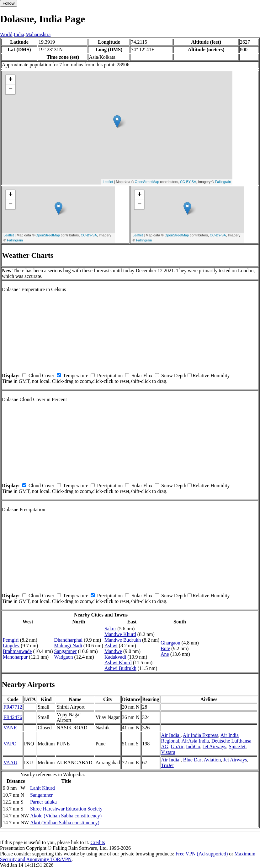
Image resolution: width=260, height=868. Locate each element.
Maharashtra (38, 34)
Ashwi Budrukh (120, 668)
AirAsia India (195, 741)
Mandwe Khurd (120, 634)
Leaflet (108, 182)
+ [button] (11, 80)
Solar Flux (142, 376)
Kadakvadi (115, 657)
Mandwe (113, 651)
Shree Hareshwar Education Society (66, 809)
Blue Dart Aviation (202, 760)
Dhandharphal (69, 640)
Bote (165, 648)
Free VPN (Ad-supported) (202, 854)
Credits (98, 842)
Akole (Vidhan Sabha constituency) (66, 816)
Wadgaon (64, 657)
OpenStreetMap (147, 182)
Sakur (110, 629)
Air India (171, 735)
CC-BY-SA (188, 182)
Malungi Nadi (68, 646)
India (19, 34)
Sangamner (66, 651)
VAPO (10, 744)
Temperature (76, 376)
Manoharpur (15, 657)
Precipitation (110, 376)
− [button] (11, 90)
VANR (10, 728)
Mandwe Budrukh (123, 640)
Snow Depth (174, 376)
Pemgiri (11, 640)
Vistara (168, 752)
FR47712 (13, 707)
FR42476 (13, 717)
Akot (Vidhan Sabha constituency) (65, 823)
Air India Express (201, 735)
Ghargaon (170, 643)
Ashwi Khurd (118, 663)
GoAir (177, 746)
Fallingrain (223, 182)
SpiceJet (237, 746)
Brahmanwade (17, 651)
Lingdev (11, 646)
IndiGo (193, 746)
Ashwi (111, 646)
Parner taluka (43, 802)
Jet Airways (214, 746)
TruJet (167, 765)
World (6, 34)
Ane (165, 654)
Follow (9, 3)
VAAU (10, 763)
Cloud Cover (41, 376)
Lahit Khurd (42, 788)
